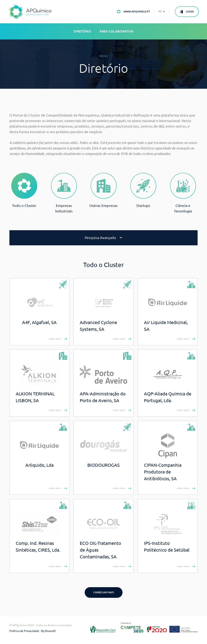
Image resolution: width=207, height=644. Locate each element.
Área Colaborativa (116, 31)
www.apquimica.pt (137, 11)
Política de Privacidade (24, 631)
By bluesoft (48, 631)
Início (103, 56)
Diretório (82, 31)
